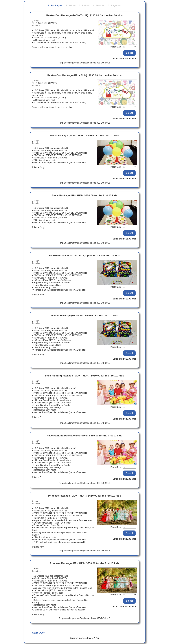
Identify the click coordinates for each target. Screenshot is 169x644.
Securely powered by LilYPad (84, 638)
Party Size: (116, 47)
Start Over (38, 633)
